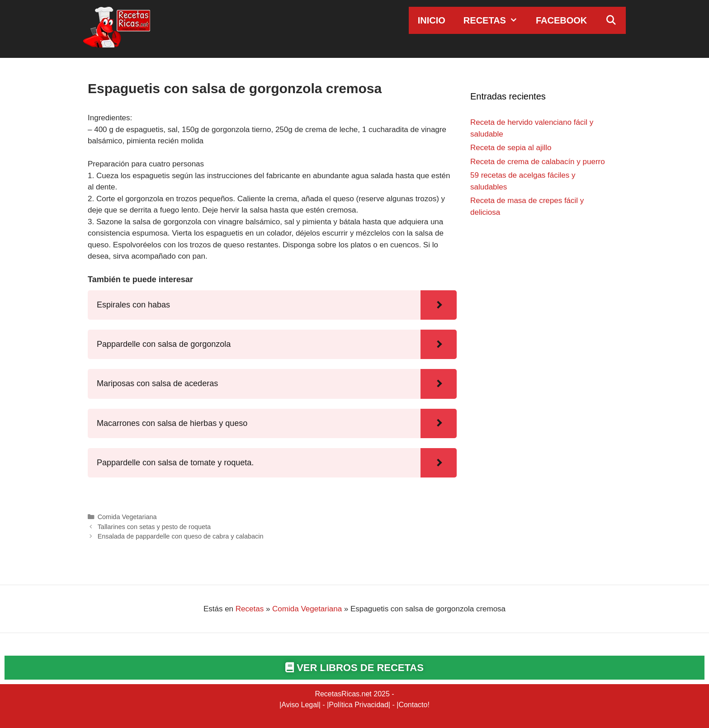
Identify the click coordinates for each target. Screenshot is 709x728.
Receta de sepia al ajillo (511, 148)
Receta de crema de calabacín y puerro (538, 162)
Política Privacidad (359, 705)
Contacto (413, 705)
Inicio (432, 20)
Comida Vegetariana (127, 517)
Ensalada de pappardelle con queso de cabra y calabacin (181, 536)
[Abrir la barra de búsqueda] (611, 20)
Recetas (495, 20)
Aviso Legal (300, 705)
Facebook (561, 20)
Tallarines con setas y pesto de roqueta (154, 527)
